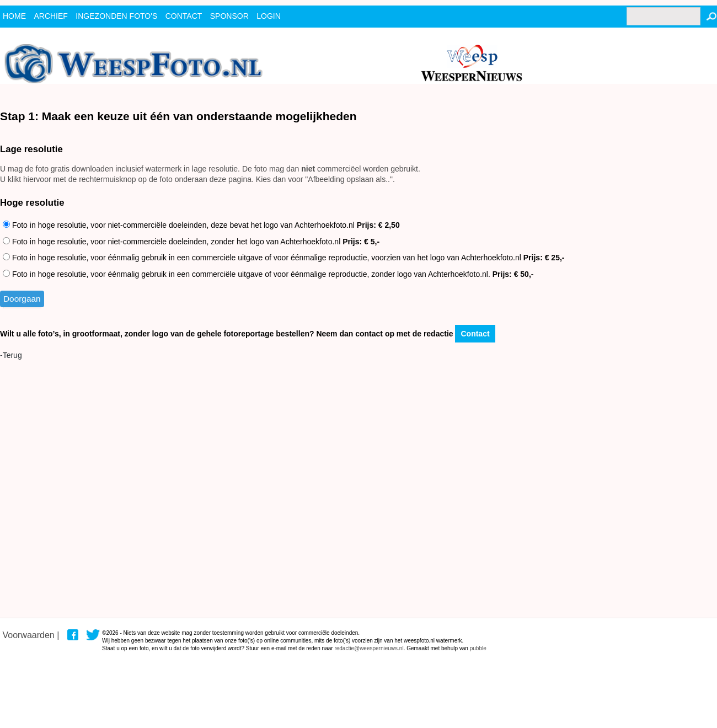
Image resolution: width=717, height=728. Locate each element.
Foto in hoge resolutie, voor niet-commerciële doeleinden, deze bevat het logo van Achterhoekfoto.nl (201, 225)
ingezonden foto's (116, 16)
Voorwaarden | (31, 635)
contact (184, 16)
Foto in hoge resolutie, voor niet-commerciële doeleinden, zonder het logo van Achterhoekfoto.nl (191, 242)
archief (50, 16)
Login (269, 16)
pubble (478, 648)
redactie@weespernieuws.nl (369, 648)
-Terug (11, 355)
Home (14, 16)
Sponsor (229, 16)
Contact (475, 334)
